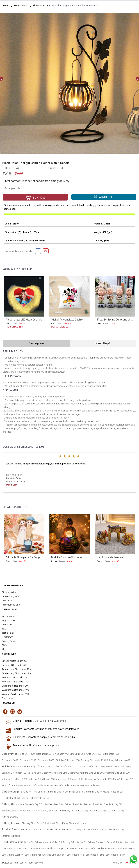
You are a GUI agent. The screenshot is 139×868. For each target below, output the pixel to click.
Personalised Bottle (11, 836)
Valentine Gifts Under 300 (118, 767)
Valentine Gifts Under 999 (118, 773)
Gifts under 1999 (28, 760)
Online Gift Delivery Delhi (64, 842)
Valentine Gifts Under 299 (92, 767)
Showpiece (39, 5)
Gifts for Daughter (10, 798)
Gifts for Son (117, 792)
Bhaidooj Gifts (29, 823)
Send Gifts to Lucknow (12, 855)
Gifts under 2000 (46, 760)
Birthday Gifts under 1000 (40, 767)
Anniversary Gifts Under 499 (16, 673)
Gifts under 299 (44, 754)
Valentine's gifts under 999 (15, 694)
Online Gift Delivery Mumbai (37, 842)
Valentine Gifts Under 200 (66, 767)
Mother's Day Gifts (54, 804)
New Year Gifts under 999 (87, 785)
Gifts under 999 (94, 754)
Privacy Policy (9, 641)
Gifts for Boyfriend (65, 792)
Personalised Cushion (50, 830)
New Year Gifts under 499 (62, 785)
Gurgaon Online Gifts (67, 849)
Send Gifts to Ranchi (116, 855)
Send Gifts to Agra (76, 855)
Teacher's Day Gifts (93, 804)
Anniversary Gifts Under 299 (16, 669)
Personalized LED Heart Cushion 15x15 (28, 320)
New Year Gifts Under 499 (15, 682)
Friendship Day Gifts (114, 804)
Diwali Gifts (55, 823)
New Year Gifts (25, 811)
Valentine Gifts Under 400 (14, 773)
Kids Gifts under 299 (123, 779)
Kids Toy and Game (91, 830)
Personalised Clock (71, 830)
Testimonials (8, 633)
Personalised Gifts (11, 605)
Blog (4, 649)
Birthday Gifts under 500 (14, 767)
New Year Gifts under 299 (36, 785)
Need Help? (103, 343)
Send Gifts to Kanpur (35, 855)
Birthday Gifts (9, 592)
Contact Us (7, 625)
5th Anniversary (79, 811)
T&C (4, 629)
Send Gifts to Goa (126, 849)
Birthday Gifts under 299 (93, 760)
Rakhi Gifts (42, 823)
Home (6, 5)
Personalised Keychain (112, 830)
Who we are (8, 616)
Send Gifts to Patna (95, 855)
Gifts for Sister (44, 798)
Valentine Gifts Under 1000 (15, 779)
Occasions (7, 601)
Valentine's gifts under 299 (15, 686)
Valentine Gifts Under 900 (92, 773)
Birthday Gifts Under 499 (14, 665)
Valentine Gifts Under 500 (66, 773)
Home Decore (21, 5)
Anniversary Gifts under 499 (98, 779)
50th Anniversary (115, 811)
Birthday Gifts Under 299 (14, 661)
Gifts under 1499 (10, 760)
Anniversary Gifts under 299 (70, 779)
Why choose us (9, 620)
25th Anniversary (97, 811)
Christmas (82, 823)
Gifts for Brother (28, 798)
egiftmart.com (17, 863)
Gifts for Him (30, 792)
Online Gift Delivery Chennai (120, 842)
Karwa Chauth (69, 823)
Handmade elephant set (110, 557)
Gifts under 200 (27, 754)
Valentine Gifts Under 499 (40, 773)
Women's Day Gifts (35, 804)
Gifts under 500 (77, 754)
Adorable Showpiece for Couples (24, 557)
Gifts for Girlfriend (46, 792)
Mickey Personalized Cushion (68, 320)
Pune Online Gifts (87, 849)
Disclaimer (7, 637)
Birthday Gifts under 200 (68, 760)
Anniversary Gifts (11, 596)
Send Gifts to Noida (106, 849)
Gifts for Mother (102, 792)
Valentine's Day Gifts (44, 811)
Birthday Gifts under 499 (118, 760)
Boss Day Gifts (9, 811)
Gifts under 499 (60, 754)
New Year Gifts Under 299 (15, 677)
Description (36, 343)
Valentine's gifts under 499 (15, 690)
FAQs (4, 645)
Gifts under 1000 (111, 754)
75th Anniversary (10, 817)
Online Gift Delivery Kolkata (42, 849)
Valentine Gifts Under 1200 (42, 779)
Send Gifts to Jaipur (56, 855)
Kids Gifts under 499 (12, 785)
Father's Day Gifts (74, 804)
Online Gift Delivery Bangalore (91, 842)
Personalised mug (30, 830)
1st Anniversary (63, 811)
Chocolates (7, 698)
